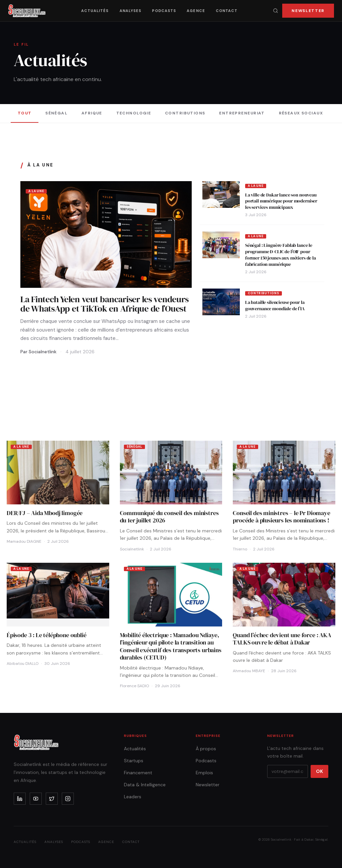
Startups (134, 761)
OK (319, 771)
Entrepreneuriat (242, 113)
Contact (227, 11)
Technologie (134, 113)
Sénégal (56, 113)
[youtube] (36, 799)
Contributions (185, 113)
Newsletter (308, 11)
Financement (138, 773)
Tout (25, 113)
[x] (52, 799)
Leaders (133, 797)
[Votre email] (288, 771)
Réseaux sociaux (301, 113)
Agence (196, 11)
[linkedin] (20, 799)
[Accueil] (27, 11)
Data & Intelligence (145, 785)
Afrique (92, 113)
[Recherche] (276, 11)
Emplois (204, 773)
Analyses (131, 11)
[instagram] (68, 799)
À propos (206, 749)
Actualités (95, 11)
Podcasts (164, 11)
